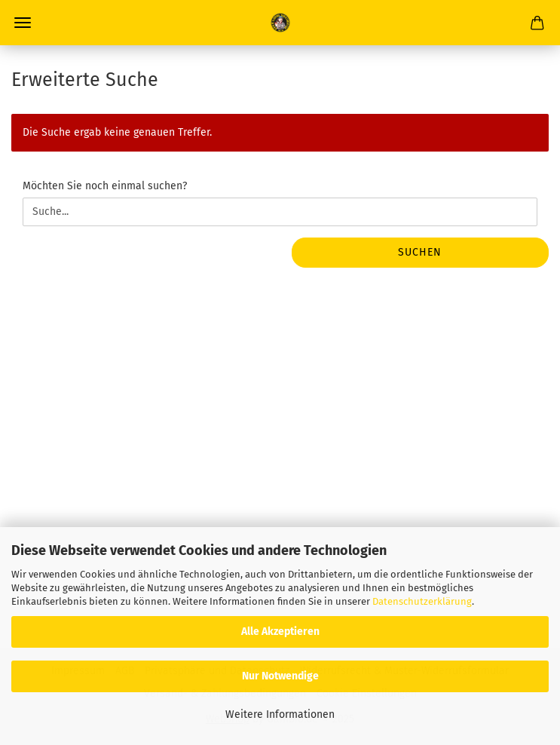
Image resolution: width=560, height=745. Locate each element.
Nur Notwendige (280, 676)
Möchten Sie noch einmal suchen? (105, 186)
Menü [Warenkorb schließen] (23, 23)
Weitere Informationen (280, 714)
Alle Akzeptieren (280, 632)
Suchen (420, 252)
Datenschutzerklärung (422, 601)
